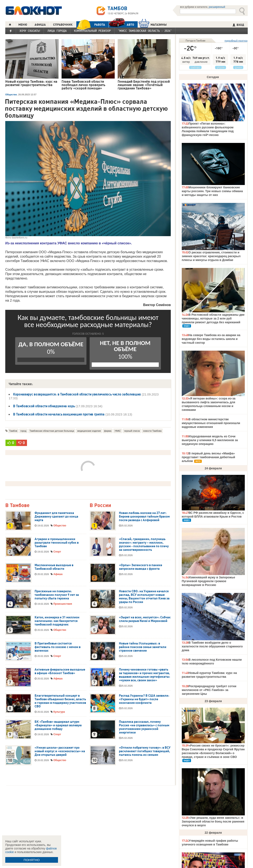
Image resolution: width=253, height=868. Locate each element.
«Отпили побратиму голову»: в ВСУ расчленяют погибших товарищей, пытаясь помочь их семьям (145, 751)
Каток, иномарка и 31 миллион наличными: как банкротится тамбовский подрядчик (57, 621)
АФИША (40, 25)
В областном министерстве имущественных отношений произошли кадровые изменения (211, 423)
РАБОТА (91, 25)
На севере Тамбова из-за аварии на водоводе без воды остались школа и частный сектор (211, 339)
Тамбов (13, 431)
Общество (11, 95)
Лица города (57, 31)
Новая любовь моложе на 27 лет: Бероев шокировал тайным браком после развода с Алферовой (144, 517)
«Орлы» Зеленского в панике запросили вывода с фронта (141, 567)
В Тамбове (17, 505)
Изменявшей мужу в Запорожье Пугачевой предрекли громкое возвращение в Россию (208, 581)
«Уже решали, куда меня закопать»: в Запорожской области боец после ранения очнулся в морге (213, 821)
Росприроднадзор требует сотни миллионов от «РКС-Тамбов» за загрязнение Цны (209, 690)
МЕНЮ (23, 25)
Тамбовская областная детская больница (52, 431)
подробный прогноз (236, 41)
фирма (108, 431)
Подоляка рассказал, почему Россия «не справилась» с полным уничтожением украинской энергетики (144, 727)
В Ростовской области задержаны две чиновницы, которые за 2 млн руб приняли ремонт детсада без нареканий (213, 318)
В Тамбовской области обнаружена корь (44, 406)
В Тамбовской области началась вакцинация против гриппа (59, 414)
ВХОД (238, 25)
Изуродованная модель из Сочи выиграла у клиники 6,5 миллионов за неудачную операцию (210, 440)
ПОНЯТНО (32, 860)
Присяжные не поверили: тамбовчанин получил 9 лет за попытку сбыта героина (57, 595)
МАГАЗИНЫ (153, 25)
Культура (59, 712)
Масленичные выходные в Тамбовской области (54, 567)
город (23, 431)
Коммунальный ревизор (92, 31)
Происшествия (63, 604)
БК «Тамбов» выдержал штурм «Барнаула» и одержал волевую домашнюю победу (58, 725)
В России (100, 505)
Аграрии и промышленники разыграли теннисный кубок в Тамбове (57, 543)
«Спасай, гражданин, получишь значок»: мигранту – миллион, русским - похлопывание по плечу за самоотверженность (144, 544)
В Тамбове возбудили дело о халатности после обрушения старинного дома (212, 646)
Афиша (58, 574)
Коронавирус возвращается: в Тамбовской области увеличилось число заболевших (77, 394)
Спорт (57, 552)
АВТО (121, 25)
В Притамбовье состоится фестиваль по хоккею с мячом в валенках (58, 647)
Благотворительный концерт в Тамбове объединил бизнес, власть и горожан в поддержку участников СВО (60, 701)
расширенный (217, 7)
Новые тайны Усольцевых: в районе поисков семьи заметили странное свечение (143, 647)
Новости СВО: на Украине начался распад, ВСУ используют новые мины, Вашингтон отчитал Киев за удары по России (144, 597)
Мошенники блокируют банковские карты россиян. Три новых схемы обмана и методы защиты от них (212, 191)
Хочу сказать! (30, 31)
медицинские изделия (89, 431)
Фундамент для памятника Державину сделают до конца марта (56, 517)
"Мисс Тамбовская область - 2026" (145, 31)
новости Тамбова (152, 431)
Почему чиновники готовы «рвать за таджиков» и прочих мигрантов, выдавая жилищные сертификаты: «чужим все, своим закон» (145, 675)
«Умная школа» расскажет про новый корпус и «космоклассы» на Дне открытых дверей (60, 751)
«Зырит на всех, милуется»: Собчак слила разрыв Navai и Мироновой (145, 619)
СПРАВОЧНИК (63, 25)
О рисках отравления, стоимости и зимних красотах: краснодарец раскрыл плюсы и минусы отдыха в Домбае (211, 256)
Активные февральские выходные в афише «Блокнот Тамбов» (60, 671)
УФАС (118, 431)
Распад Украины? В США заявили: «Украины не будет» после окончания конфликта (144, 699)
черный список (132, 431)
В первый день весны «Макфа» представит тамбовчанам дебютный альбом (208, 457)
